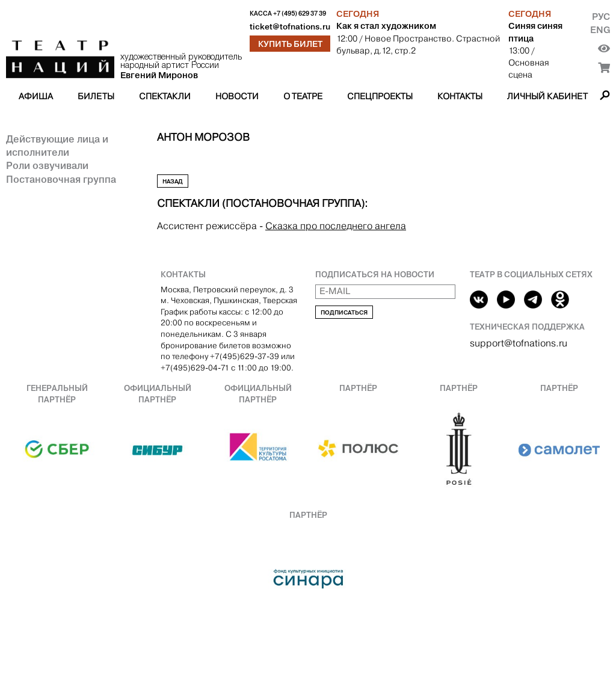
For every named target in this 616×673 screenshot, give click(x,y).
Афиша (36, 96)
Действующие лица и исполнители (57, 146)
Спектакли (165, 96)
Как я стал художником (386, 26)
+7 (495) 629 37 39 (300, 14)
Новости (237, 96)
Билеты (96, 96)
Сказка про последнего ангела (336, 226)
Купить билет (290, 44)
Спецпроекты (380, 96)
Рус (601, 17)
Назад (173, 181)
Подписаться (344, 312)
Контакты (460, 96)
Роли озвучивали (47, 165)
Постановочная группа (61, 179)
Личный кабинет (547, 96)
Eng (600, 30)
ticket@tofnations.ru (290, 27)
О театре (303, 96)
